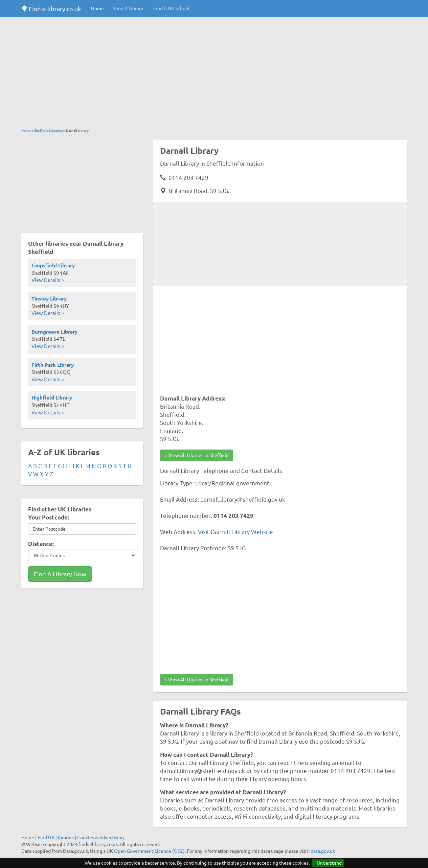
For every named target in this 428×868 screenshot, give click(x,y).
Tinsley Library (49, 299)
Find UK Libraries (56, 838)
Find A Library (129, 8)
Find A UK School (171, 8)
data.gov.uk (323, 851)
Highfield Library (52, 398)
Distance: (41, 544)
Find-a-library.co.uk (51, 9)
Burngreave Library (54, 332)
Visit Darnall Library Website (235, 532)
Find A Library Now (60, 574)
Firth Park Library (53, 365)
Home (97, 8)
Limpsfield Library (53, 266)
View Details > (48, 280)
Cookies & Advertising (100, 838)
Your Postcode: (49, 517)
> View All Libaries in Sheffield (197, 455)
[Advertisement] (214, 74)
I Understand (328, 863)
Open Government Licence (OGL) (149, 851)
